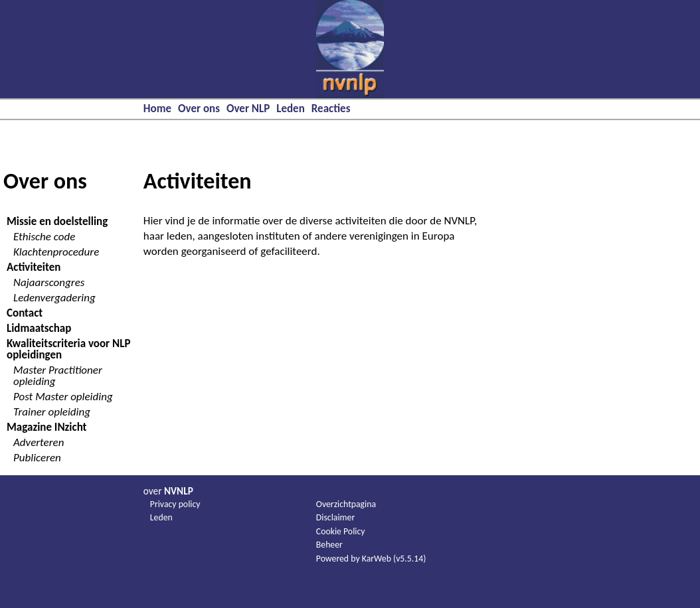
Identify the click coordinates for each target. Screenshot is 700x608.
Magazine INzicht (47, 427)
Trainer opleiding (52, 412)
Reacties (331, 109)
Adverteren (39, 442)
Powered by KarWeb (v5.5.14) (371, 559)
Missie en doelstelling (57, 221)
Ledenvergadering (54, 298)
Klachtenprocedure (56, 252)
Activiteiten (34, 267)
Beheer (329, 545)
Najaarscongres (49, 282)
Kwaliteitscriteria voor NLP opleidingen (68, 349)
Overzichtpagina (346, 504)
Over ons (199, 109)
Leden (291, 109)
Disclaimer (335, 517)
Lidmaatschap (39, 328)
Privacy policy (175, 504)
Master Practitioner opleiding (58, 376)
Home (157, 109)
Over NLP (248, 109)
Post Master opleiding (63, 397)
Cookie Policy (341, 531)
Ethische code (44, 237)
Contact (25, 313)
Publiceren (37, 458)
